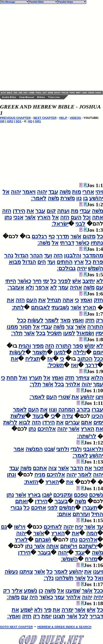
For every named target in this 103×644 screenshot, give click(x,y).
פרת (98, 262)
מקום (89, 236)
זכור (98, 468)
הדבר (77, 468)
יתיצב (89, 281)
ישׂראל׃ (60, 224)
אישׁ (77, 281)
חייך (37, 281)
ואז (74, 365)
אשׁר (30, 217)
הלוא (97, 378)
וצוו (53, 409)
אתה (97, 217)
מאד (65, 320)
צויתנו (26, 572)
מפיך (38, 346)
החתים (65, 262)
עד (100, 527)
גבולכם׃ (66, 268)
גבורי (16, 508)
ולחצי (63, 449)
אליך (17, 591)
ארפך (42, 287)
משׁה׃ (44, 243)
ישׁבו (47, 495)
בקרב (83, 409)
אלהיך (73, 384)
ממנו (12, 327)
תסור (25, 327)
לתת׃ (18, 307)
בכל (41, 333)
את (30, 211)
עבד (53, 192)
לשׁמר (52, 320)
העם (76, 217)
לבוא (24, 422)
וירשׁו (20, 527)
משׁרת (68, 198)
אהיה (76, 287)
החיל (97, 514)
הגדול (22, 255)
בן (85, 198)
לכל (83, 616)
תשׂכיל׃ (56, 365)
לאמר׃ (39, 198)
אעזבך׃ (16, 287)
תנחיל (54, 300)
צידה (67, 416)
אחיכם (39, 508)
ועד (48, 255)
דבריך (96, 616)
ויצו (99, 397)
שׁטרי (64, 397)
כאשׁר (82, 243)
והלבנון (73, 255)
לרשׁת (10, 422)
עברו (97, 409)
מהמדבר (93, 255)
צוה (52, 468)
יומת (46, 616)
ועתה (63, 211)
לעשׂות (35, 320)
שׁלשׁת (18, 416)
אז (50, 359)
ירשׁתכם (88, 546)
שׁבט (49, 449)
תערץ (35, 378)
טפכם (81, 495)
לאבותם (40, 307)
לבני (80, 224)
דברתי (67, 243)
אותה (52, 546)
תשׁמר (40, 352)
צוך (70, 327)
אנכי (18, 217)
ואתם (21, 501)
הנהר (36, 255)
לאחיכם (53, 527)
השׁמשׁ (95, 268)
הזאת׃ (31, 482)
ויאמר (29, 192)
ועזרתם (81, 514)
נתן (8, 217)
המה (92, 533)
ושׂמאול (85, 333)
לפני (53, 508)
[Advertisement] (43, 47)
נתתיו (97, 243)
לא (100, 281)
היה (34, 597)
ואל (23, 378)
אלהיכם (47, 429)
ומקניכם (63, 495)
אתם (86, 422)
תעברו (90, 508)
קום (51, 211)
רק (99, 320)
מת (75, 211)
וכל (87, 217)
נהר (9, 255)
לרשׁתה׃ (86, 436)
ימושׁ (90, 346)
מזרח (91, 559)
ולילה (79, 352)
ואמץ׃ (14, 616)
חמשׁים (67, 508)
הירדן (19, 211)
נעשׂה (11, 572)
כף (52, 236)
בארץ (34, 495)
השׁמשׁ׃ (69, 559)
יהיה (82, 268)
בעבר (61, 501)
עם (99, 287)
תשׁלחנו (64, 578)
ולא (30, 287)
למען (69, 333)
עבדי (85, 211)
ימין (99, 333)
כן (41, 591)
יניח (79, 527)
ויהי (99, 192)
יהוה (42, 192)
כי (77, 300)
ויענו (98, 572)
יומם (98, 352)
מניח (40, 475)
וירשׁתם (69, 546)
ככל (22, 320)
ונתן (11, 475)
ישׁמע (26, 610)
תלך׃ (17, 333)
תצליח (33, 359)
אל (6, 192)
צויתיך (83, 378)
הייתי (11, 281)
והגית (25, 346)
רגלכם (39, 236)
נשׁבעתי (60, 307)
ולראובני (93, 449)
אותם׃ (64, 514)
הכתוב (85, 359)
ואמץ (86, 300)
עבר (40, 211)
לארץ (21, 540)
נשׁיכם (96, 495)
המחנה (67, 409)
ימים (98, 422)
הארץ (44, 217)
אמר (19, 449)
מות (77, 192)
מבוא (15, 262)
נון (79, 198)
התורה (95, 327)
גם (4, 527)
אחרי (88, 192)
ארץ (79, 262)
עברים (72, 422)
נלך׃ (49, 578)
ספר (78, 346)
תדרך (63, 236)
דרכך (91, 365)
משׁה (65, 192)
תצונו (59, 616)
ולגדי (76, 449)
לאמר (20, 409)
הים (42, 262)
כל (100, 236)
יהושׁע (96, 198)
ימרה (67, 610)
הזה (7, 211)
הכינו (97, 416)
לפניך (64, 281)
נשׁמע (31, 591)
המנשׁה (34, 449)
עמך (63, 287)
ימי (46, 281)
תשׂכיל (54, 333)
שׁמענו (73, 591)
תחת (12, 378)
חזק (98, 300)
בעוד (38, 416)
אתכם (40, 468)
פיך (48, 610)
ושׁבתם (43, 540)
